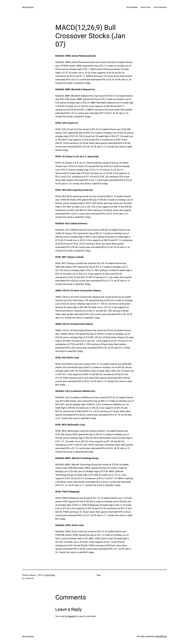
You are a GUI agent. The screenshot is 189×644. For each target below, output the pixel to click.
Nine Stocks (28, 7)
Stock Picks (50, 575)
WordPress (162, 636)
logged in (72, 616)
